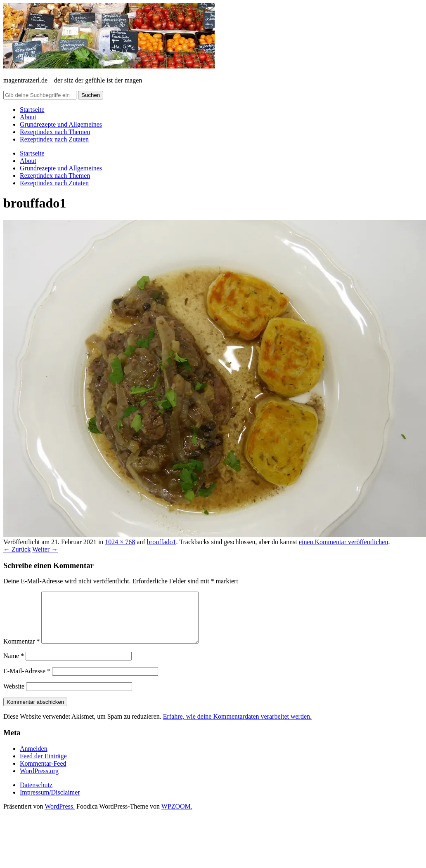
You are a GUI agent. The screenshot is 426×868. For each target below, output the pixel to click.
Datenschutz (36, 795)
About (28, 117)
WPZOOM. (177, 816)
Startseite (32, 110)
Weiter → (45, 549)
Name (14, 666)
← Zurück (17, 549)
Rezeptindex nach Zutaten (54, 139)
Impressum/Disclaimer (50, 802)
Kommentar (21, 651)
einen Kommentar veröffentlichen (344, 542)
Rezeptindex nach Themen (55, 132)
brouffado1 (162, 542)
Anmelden (34, 758)
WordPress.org (39, 781)
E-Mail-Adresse (27, 681)
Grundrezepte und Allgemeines (61, 124)
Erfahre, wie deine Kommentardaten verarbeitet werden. (237, 726)
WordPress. (60, 816)
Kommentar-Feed (43, 773)
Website (14, 696)
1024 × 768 (120, 542)
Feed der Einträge (43, 766)
